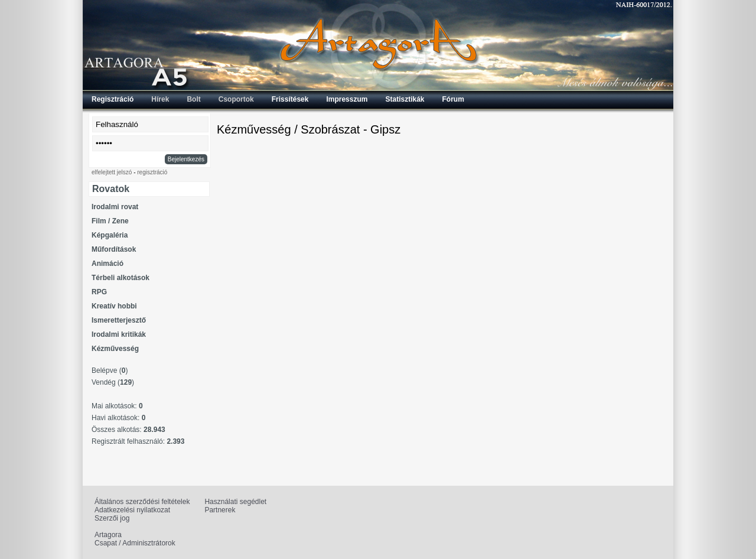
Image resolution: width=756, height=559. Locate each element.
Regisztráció (113, 99)
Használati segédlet (235, 502)
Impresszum (347, 99)
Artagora (108, 535)
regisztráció (152, 172)
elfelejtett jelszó (112, 172)
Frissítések (290, 99)
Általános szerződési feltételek (142, 502)
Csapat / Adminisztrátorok (135, 543)
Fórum (453, 99)
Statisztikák (405, 99)
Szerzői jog (112, 518)
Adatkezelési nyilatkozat (132, 510)
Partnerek (220, 510)
